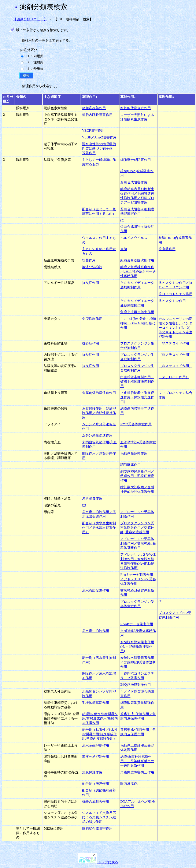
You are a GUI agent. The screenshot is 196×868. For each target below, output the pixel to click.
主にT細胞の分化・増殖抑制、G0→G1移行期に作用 (138, 323)
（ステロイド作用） (174, 377)
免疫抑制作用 (92, 319)
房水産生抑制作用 (96, 631)
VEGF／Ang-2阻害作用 (99, 137)
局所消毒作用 (92, 498)
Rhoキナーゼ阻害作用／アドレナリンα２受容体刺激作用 (138, 579)
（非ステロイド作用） (175, 343)
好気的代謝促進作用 (136, 108)
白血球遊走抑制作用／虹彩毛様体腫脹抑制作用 (137, 382)
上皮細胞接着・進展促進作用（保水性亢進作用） (137, 397)
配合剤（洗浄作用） (97, 784)
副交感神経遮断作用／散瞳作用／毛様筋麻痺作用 (137, 476)
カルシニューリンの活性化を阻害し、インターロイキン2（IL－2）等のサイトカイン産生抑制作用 (175, 328)
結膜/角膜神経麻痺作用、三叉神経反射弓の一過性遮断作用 (137, 761)
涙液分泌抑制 (92, 267)
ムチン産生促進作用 (97, 435)
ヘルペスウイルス (134, 238)
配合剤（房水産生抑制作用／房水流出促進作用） (99, 528)
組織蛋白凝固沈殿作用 (137, 260)
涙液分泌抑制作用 (96, 757)
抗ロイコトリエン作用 (175, 294)
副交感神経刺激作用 (136, 685)
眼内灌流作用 (130, 784)
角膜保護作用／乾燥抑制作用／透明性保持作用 (99, 413)
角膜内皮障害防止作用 (137, 772)
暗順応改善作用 (94, 108)
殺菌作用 (89, 260)
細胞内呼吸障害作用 (97, 115)
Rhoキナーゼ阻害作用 (137, 624)
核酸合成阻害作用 (96, 802)
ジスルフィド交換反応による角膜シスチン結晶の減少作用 (99, 817)
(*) (122, 220)
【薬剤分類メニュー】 (30, 19)
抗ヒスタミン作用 (172, 301)
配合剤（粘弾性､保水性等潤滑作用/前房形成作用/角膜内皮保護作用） (100, 734)
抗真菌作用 (167, 249)
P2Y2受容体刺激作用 (136, 424)
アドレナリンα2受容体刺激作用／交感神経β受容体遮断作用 (138, 543)
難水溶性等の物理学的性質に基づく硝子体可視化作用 (99, 149)
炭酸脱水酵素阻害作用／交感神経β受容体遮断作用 (138, 662)
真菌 (124, 249)
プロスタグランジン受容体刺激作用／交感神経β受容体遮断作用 (137, 528)
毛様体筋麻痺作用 (134, 453)
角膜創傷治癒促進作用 (99, 393)
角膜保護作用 (92, 772)
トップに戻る (98, 862)
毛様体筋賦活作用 (96, 703)
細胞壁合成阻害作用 (136, 160)
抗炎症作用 (90, 283)
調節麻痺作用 (130, 465)
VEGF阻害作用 (93, 130)
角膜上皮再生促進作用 (137, 312)
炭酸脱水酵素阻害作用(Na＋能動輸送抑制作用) (137, 647)
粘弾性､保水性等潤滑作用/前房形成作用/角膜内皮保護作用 (100, 718)
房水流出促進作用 (96, 590)
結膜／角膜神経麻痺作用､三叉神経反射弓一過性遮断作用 (138, 271)
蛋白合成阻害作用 (134, 182)
